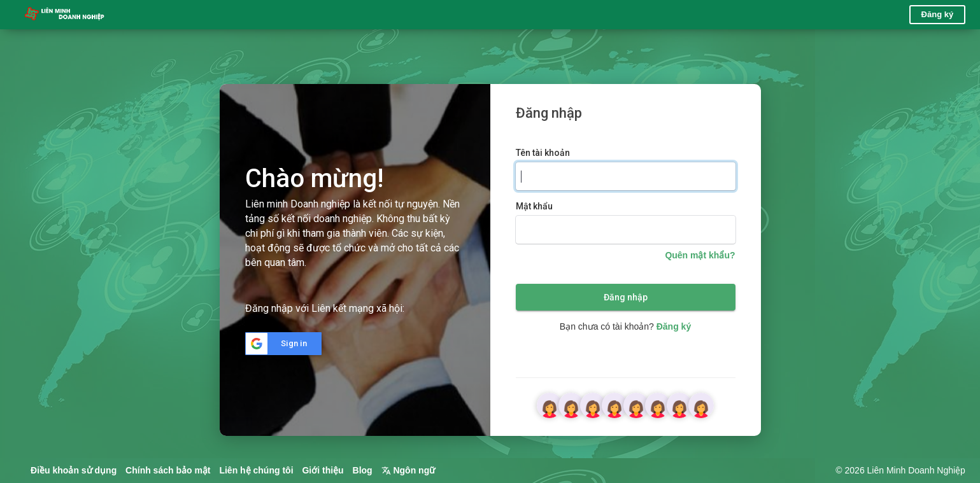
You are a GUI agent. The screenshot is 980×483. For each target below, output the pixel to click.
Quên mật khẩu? (700, 255)
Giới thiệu (323, 470)
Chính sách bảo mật (168, 470)
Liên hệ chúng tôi (256, 470)
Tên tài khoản (543, 153)
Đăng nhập (626, 297)
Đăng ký (938, 14)
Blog (363, 470)
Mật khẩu (534, 206)
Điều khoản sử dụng (74, 470)
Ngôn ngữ (408, 470)
